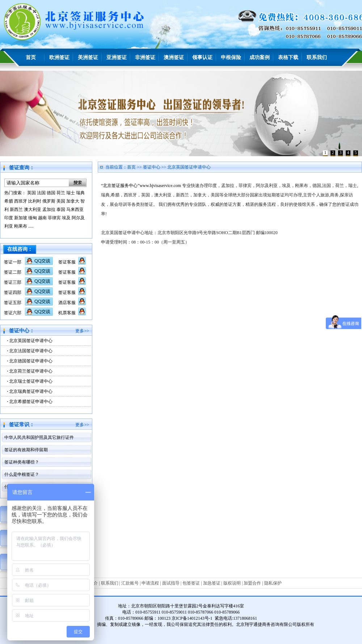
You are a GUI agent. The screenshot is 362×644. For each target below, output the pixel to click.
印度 (9, 218)
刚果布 (21, 226)
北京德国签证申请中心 (31, 361)
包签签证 (191, 583)
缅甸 (33, 218)
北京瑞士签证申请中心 (31, 381)
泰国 (61, 209)
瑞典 (80, 193)
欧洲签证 (59, 57)
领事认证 (202, 57)
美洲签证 (88, 57)
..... (31, 226)
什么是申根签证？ (22, 474)
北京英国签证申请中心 (31, 341)
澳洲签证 (174, 57)
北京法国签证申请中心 (31, 351)
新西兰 (16, 209)
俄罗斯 (49, 201)
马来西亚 (75, 209)
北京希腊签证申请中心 (31, 402)
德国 (51, 193)
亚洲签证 (117, 57)
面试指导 (171, 583)
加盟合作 (252, 583)
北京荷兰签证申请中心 (31, 371)
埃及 (66, 218)
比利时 (35, 201)
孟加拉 (49, 209)
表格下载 (288, 57)
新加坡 (21, 218)
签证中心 (152, 167)
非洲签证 (145, 57)
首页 (31, 57)
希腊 (9, 201)
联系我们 (317, 57)
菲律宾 (54, 218)
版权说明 (232, 583)
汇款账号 (130, 583)
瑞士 (71, 193)
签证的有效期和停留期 (26, 450)
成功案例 (260, 57)
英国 (31, 193)
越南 (42, 218)
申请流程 (150, 583)
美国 (61, 201)
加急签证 (212, 583)
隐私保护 (273, 583)
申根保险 (231, 57)
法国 (41, 193)
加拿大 (73, 201)
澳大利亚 (33, 209)
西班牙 (21, 201)
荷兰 (61, 193)
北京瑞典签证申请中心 (31, 391)
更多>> (82, 331)
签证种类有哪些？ (22, 462)
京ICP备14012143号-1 (192, 618)
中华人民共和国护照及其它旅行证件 (39, 437)
